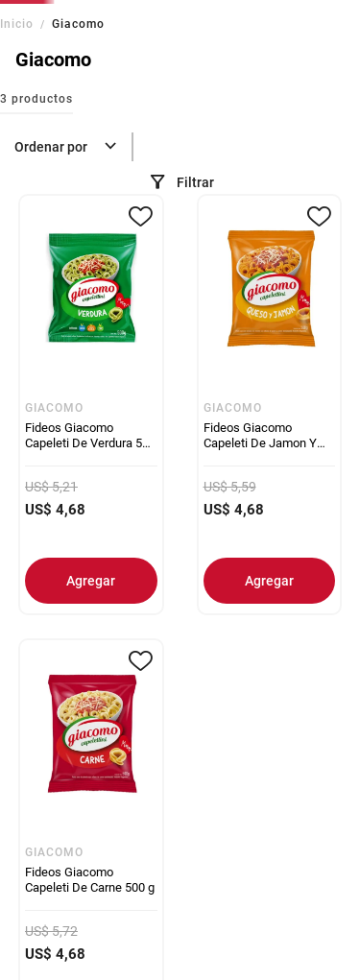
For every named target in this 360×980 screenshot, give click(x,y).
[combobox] (219, 119)
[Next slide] (343, 12)
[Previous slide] (17, 12)
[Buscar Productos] (225, 119)
